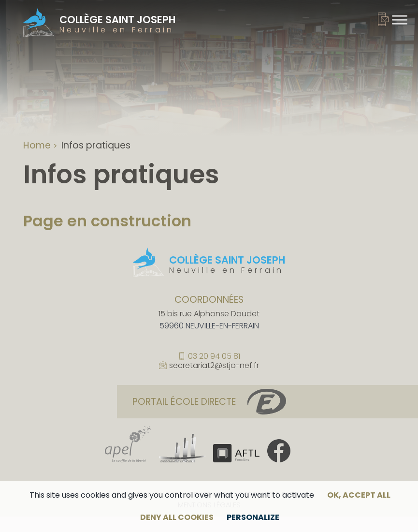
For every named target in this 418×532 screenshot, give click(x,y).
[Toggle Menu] (400, 20)
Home (37, 145)
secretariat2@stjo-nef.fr (214, 366)
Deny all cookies (177, 517)
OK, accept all (359, 495)
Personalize (253, 517)
